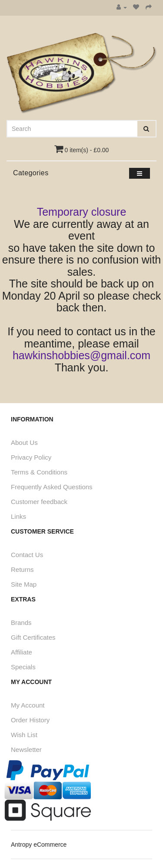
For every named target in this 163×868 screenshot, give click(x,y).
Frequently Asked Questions (52, 487)
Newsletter (26, 749)
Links (18, 516)
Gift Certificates (33, 637)
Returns (22, 569)
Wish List (24, 735)
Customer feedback (39, 502)
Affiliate (22, 652)
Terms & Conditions (39, 472)
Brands (21, 623)
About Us (24, 442)
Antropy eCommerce (39, 845)
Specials (23, 667)
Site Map (24, 584)
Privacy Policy (31, 457)
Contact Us (27, 555)
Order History (30, 720)
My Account (28, 705)
